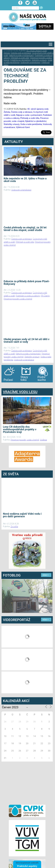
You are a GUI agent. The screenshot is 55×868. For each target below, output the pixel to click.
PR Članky (45, 296)
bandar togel (4, 385)
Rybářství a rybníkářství (21, 60)
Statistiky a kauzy (39, 60)
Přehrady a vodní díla (20, 58)
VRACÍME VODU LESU (20, 392)
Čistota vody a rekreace (21, 53)
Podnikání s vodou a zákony (28, 296)
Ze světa (14, 526)
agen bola (19, 385)
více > (46, 575)
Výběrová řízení (23, 127)
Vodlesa (43, 440)
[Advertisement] (27, 783)
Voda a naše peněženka (31, 124)
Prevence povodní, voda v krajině (18, 299)
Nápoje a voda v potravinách (21, 55)
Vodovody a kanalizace (30, 62)
